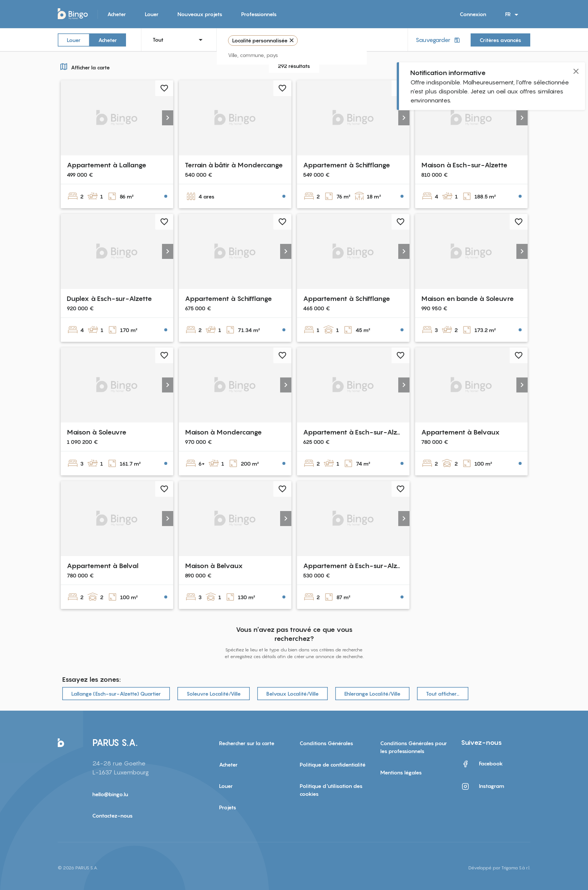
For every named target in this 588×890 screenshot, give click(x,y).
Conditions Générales (326, 743)
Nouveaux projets (200, 14)
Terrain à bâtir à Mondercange (234, 165)
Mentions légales (401, 772)
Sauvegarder (439, 40)
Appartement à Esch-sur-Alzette (356, 432)
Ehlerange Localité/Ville (372, 694)
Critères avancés (500, 40)
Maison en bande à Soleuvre (467, 298)
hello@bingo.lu (110, 794)
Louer (152, 14)
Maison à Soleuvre (97, 432)
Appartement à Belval (103, 566)
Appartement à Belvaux (460, 432)
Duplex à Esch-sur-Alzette (109, 298)
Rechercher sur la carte (247, 743)
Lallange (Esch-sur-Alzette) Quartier (116, 694)
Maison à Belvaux (214, 566)
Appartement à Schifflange (346, 165)
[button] (168, 118)
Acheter (117, 14)
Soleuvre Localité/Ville (214, 694)
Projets (228, 807)
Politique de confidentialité (333, 764)
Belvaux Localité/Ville (292, 694)
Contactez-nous (112, 816)
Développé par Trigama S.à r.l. (499, 868)
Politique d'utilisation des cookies (331, 790)
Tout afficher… (443, 694)
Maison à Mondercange (223, 432)
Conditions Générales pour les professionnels (414, 747)
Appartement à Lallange (106, 165)
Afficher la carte (84, 66)
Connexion (473, 14)
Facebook (482, 764)
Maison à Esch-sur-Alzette (464, 165)
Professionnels (259, 14)
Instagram (483, 786)
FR (513, 15)
